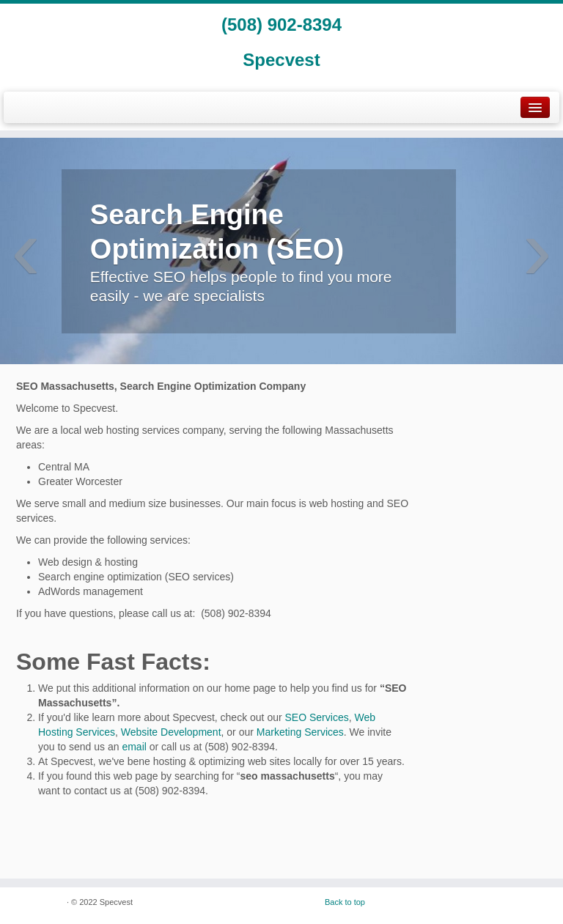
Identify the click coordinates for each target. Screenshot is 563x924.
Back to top (345, 902)
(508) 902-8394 (281, 25)
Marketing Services (300, 732)
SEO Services (317, 717)
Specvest (281, 60)
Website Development (171, 732)
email (134, 747)
